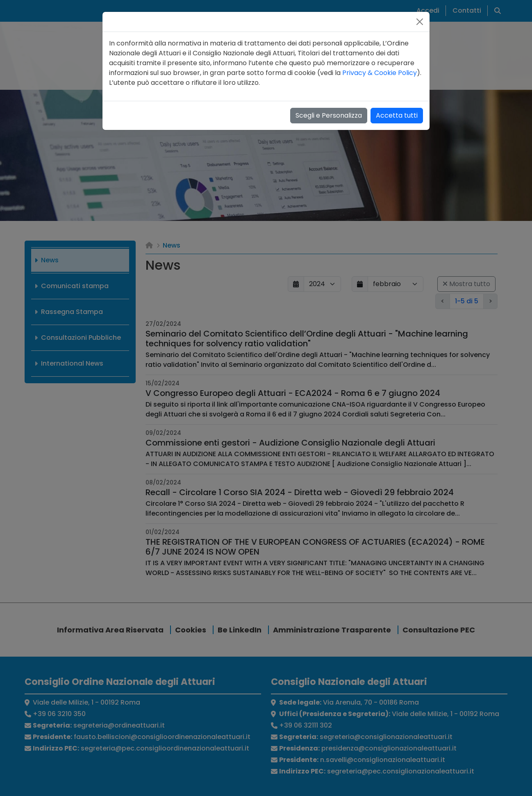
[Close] (420, 22)
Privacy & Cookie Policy (380, 73)
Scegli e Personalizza (329, 115)
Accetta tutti (397, 115)
